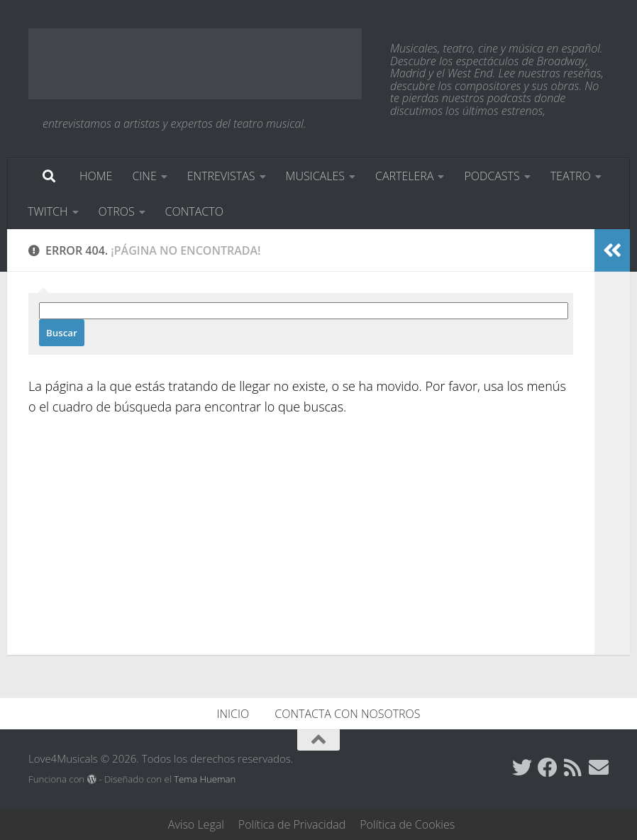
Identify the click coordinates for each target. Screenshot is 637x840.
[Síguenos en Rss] (573, 768)
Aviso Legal (196, 824)
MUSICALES (315, 176)
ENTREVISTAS (221, 176)
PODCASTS (492, 176)
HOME (96, 176)
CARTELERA (404, 176)
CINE (144, 176)
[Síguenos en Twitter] (522, 768)
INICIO (233, 714)
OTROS (117, 211)
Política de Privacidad (292, 824)
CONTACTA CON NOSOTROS (347, 714)
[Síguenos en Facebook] (548, 768)
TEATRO (571, 176)
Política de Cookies (407, 824)
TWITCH (48, 211)
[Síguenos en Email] (599, 768)
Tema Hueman (205, 779)
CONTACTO (194, 211)
